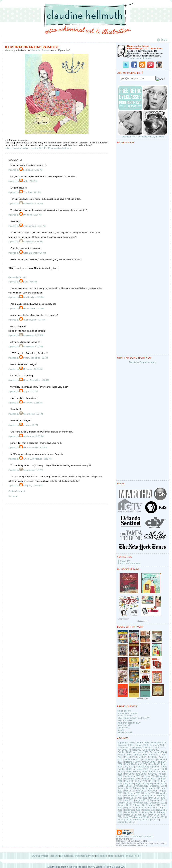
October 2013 (149, 810)
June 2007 (141, 757)
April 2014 (143, 815)
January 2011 (124, 788)
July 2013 (152, 808)
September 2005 (126, 743)
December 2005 (125, 745)
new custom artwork (127, 713)
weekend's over (125, 720)
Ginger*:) (28, 486)
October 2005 (142, 743)
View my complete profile (139, 58)
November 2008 (140, 769)
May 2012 (154, 798)
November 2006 (140, 752)
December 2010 (158, 786)
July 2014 (129, 817)
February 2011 (140, 788)
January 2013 (124, 805)
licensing (54, 856)
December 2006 (158, 752)
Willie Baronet (30, 253)
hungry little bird (31, 358)
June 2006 (159, 747)
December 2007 (132, 762)
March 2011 (155, 788)
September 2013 (132, 810)
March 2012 (130, 798)
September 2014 (157, 817)
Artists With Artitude (33, 459)
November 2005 (158, 743)
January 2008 (148, 762)
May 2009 (129, 774)
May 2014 (154, 815)
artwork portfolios (40, 856)
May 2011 (129, 791)
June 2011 (141, 791)
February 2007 (140, 755)
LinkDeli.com (123, 619)
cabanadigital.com (17, 277)
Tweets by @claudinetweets (143, 362)
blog (111, 856)
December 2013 (132, 812)
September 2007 (132, 759)
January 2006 (142, 745)
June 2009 (141, 774)
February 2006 (157, 745)
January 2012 (148, 795)
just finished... (124, 728)
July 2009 (152, 774)
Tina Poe (28, 192)
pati (25, 282)
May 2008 (154, 764)
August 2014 (142, 817)
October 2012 (124, 803)
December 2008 (158, 769)
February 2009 (140, 771)
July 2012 (129, 800)
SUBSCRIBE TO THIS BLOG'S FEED (135, 837)
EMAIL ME (125, 561)
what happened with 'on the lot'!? (134, 718)
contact (130, 856)
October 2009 (149, 776)
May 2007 (129, 757)
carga (26, 391)
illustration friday (20, 148)
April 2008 (143, 764)
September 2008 (157, 767)
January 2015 (124, 820)
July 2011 (152, 791)
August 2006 (135, 750)
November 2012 (140, 803)
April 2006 (136, 747)
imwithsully (29, 297)
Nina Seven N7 (31, 448)
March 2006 (123, 747)
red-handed (29, 436)
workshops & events (85, 856)
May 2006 (147, 747)
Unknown (28, 215)
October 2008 (124, 769)
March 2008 (130, 764)
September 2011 (132, 793)
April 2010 (143, 781)
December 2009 (132, 779)
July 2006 (122, 750)
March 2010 (130, 781)
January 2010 (148, 779)
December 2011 (132, 795)
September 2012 (157, 800)
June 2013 (141, 808)
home (138, 856)
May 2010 (154, 781)
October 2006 (124, 752)
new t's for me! (125, 732)
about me (120, 856)
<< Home (13, 496)
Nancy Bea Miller (32, 380)
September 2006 (151, 750)
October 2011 (149, 793)
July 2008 (129, 767)
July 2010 (129, 783)
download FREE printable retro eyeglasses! (143, 137)
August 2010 (142, 783)
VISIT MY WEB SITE (130, 564)
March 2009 (155, 771)
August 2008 (142, 767)
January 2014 (148, 812)
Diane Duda (29, 308)
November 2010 (140, 786)
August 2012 (142, 800)
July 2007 (152, 757)
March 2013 (155, 805)
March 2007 (155, 755)
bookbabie (28, 170)
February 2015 (140, 820)
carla (26, 181)
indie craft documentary (129, 723)
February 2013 (140, 805)
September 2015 (126, 822)
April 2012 (143, 798)
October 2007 (149, 759)
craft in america (125, 716)
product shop (67, 856)
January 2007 (124, 755)
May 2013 (129, 808)
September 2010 (157, 783)
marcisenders (30, 226)
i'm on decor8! (124, 711)
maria (26, 425)
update (121, 730)
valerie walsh (30, 320)
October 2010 (124, 786)
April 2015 (154, 820)
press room (102, 856)
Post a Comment (17, 491)
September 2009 (132, 776)
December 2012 (158, 803)
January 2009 (124, 771)
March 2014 (130, 815)
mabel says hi (124, 725)
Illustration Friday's (40, 50)
